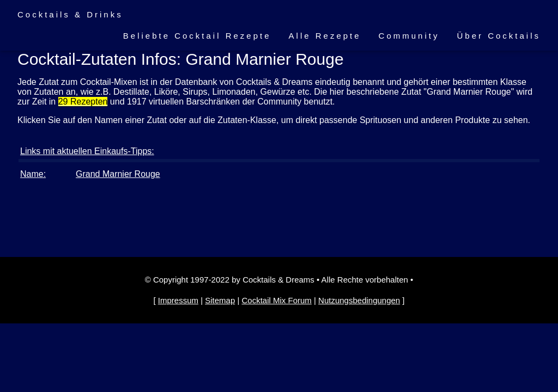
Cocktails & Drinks (70, 14)
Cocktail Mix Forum (276, 300)
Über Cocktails (499, 36)
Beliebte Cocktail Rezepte (197, 36)
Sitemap (220, 300)
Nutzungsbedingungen (359, 300)
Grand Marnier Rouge (118, 174)
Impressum (178, 300)
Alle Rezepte (325, 36)
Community (409, 36)
